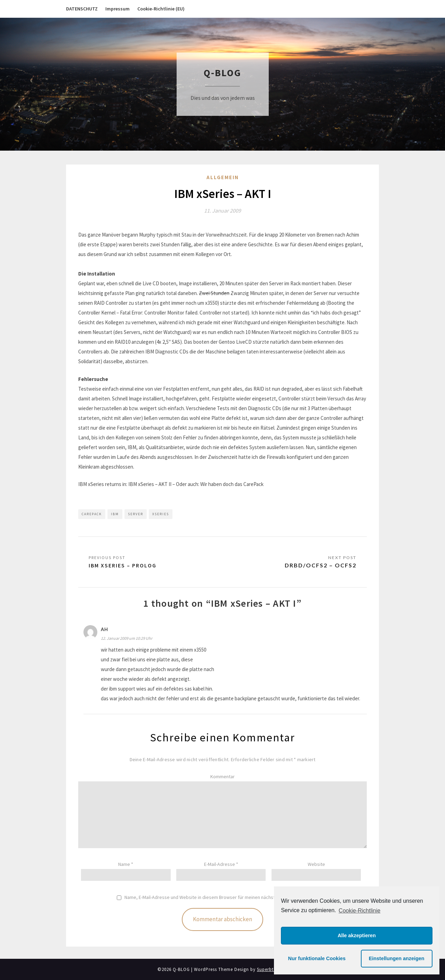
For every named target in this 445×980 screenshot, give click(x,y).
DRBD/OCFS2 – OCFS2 (321, 565)
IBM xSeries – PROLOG (123, 565)
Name (126, 864)
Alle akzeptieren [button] (357, 935)
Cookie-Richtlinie (359, 911)
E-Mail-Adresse (221, 864)
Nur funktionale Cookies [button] (317, 958)
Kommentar (222, 776)
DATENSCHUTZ (82, 9)
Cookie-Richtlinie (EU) (161, 9)
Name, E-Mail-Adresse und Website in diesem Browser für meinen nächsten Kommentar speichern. (226, 897)
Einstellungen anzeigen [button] (397, 958)
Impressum (118, 9)
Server (136, 514)
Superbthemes (272, 969)
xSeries (161, 514)
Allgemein (223, 177)
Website (316, 864)
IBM (115, 514)
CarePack (92, 514)
